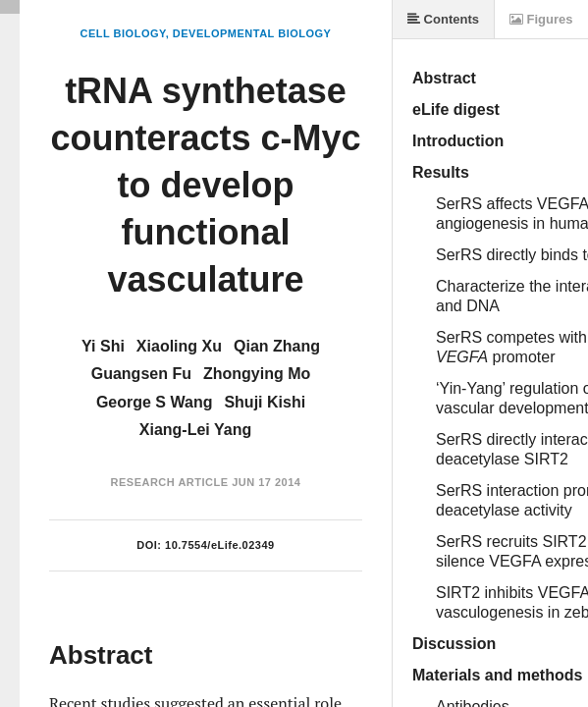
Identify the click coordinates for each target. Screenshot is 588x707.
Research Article (170, 482)
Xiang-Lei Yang (195, 430)
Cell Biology (123, 33)
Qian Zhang (277, 346)
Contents (443, 19)
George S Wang (155, 402)
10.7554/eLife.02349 (220, 545)
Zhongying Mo (257, 374)
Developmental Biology (252, 33)
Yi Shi (103, 346)
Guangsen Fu (141, 374)
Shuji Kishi (265, 402)
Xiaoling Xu (179, 346)
